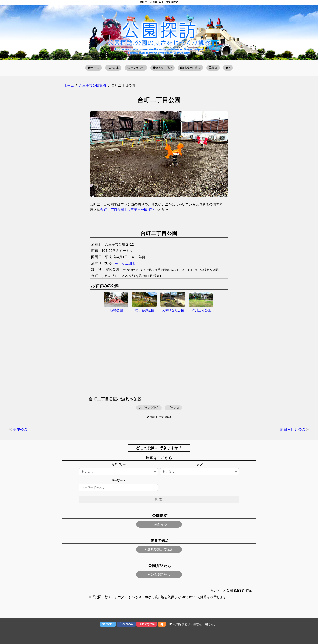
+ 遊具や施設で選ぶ (159, 549)
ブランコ (173, 408)
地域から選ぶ (190, 68)
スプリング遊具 (149, 408)
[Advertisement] (159, 359)
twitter (108, 624)
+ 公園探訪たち (159, 574)
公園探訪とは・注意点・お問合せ (192, 624)
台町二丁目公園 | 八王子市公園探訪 (127, 210)
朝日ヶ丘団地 (125, 263)
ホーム (93, 68)
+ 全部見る (159, 524)
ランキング (136, 68)
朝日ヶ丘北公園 (293, 430)
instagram (147, 624)
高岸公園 (20, 430)
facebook (126, 624)
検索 (213, 68)
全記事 (113, 68)
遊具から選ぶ (163, 68)
